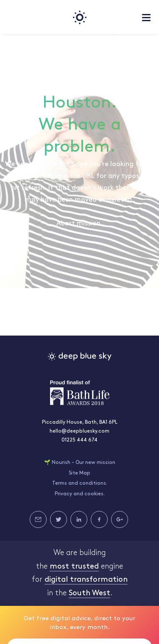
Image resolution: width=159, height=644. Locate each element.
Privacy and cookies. (80, 494)
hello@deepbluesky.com (79, 431)
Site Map (79, 473)
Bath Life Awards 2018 (80, 393)
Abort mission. (80, 224)
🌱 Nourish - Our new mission (80, 463)
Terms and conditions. (80, 483)
